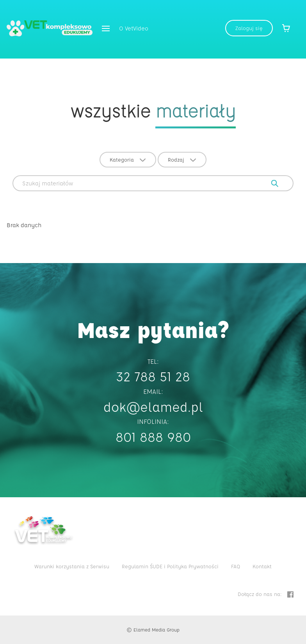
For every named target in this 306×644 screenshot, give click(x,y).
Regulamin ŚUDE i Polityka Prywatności (170, 566)
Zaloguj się (249, 28)
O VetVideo (134, 28)
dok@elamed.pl (153, 407)
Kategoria (128, 159)
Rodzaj (182, 159)
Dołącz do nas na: (266, 594)
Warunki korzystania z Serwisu (72, 566)
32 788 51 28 (153, 376)
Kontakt (262, 566)
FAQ (236, 566)
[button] (106, 29)
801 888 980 (153, 437)
